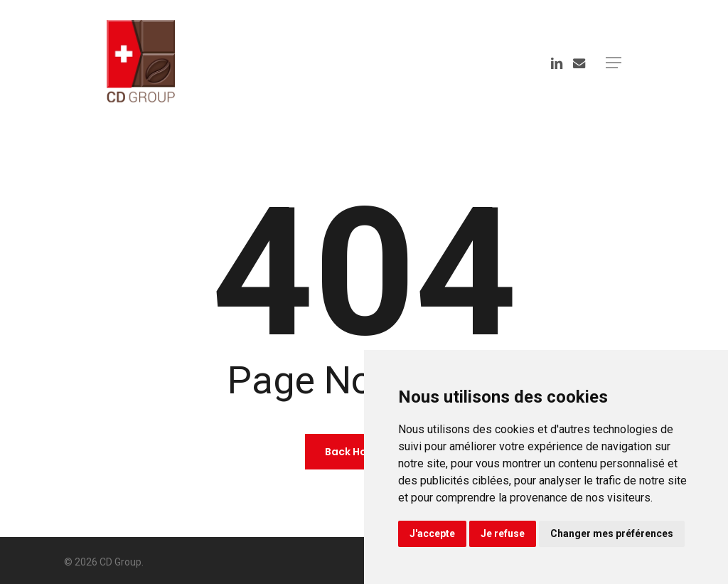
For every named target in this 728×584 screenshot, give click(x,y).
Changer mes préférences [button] (612, 533)
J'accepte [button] (432, 533)
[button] (614, 63)
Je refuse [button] (503, 533)
